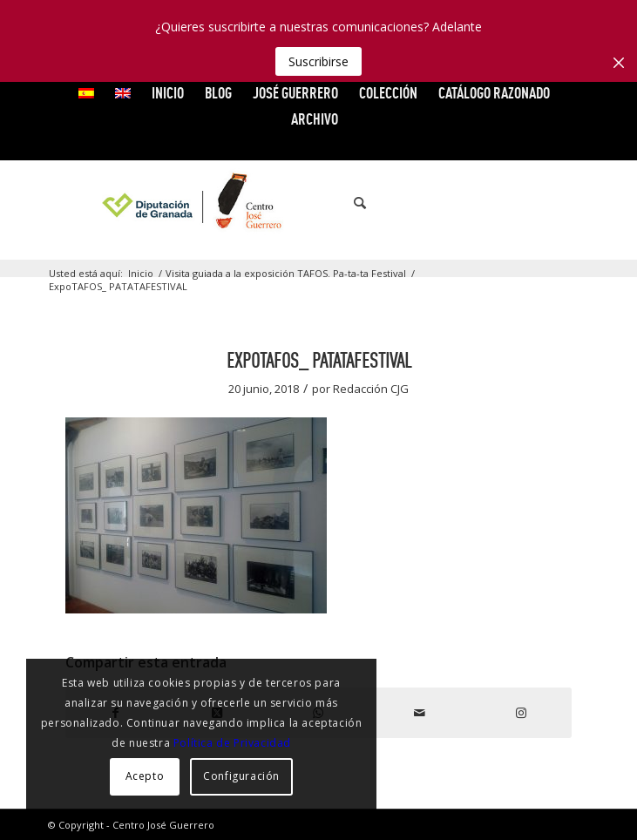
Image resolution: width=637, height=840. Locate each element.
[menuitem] (87, 93)
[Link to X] (498, 203)
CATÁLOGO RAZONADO (494, 93)
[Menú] (390, 203)
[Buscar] (351, 203)
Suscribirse (318, 61)
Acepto (145, 776)
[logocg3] (318, 203)
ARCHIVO (315, 119)
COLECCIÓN (388, 93)
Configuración (241, 776)
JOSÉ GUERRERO (295, 93)
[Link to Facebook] (471, 203)
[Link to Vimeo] (524, 203)
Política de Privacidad (232, 743)
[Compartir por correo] (420, 713)
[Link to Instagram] (576, 203)
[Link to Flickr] (550, 203)
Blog (218, 93)
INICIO (168, 93)
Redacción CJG (371, 389)
